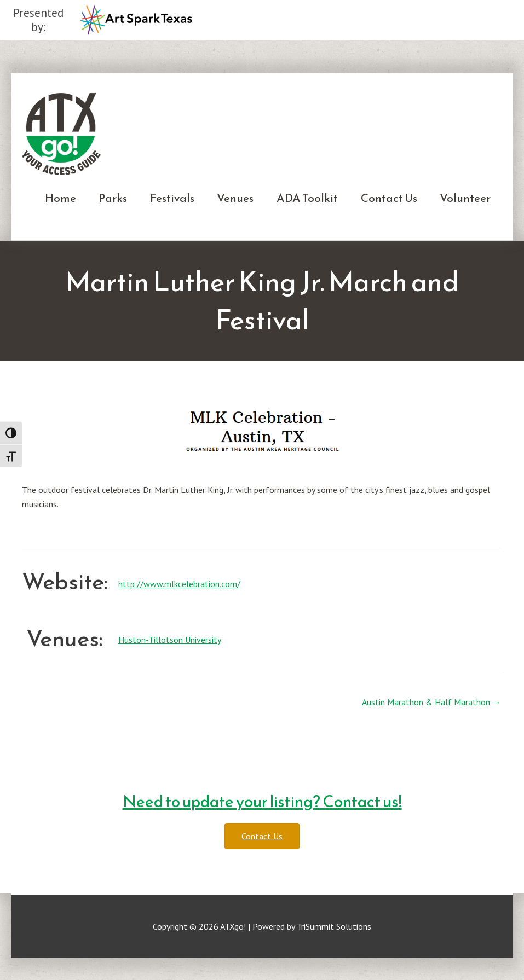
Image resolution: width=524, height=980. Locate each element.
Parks (113, 198)
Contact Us (389, 198)
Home (61, 198)
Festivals (172, 198)
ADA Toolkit (307, 198)
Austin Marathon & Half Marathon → (431, 702)
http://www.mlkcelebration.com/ (179, 584)
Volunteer (465, 198)
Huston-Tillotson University (170, 640)
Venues (235, 198)
